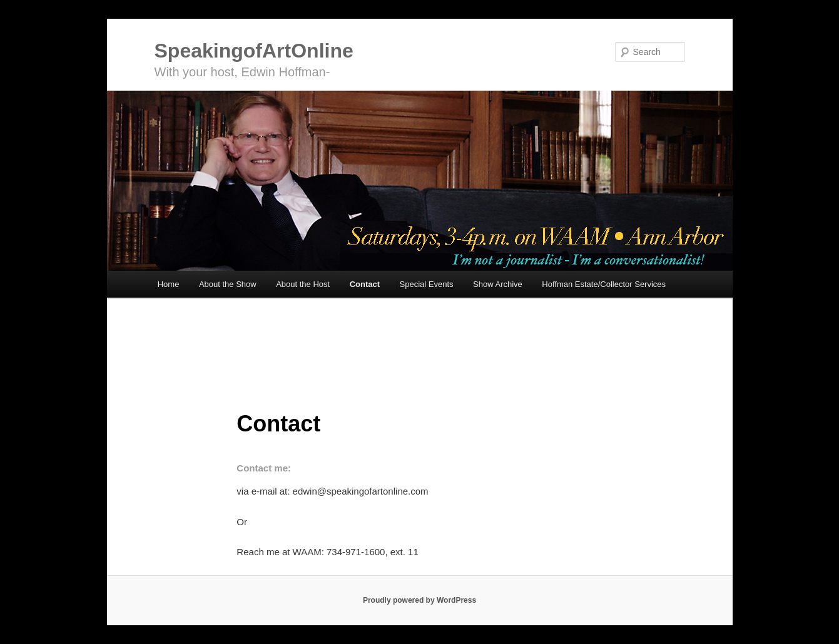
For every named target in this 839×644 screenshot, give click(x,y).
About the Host (303, 284)
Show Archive (498, 284)
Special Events (427, 284)
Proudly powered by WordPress (420, 600)
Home (169, 284)
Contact (365, 284)
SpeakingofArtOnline (254, 51)
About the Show (228, 284)
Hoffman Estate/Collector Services (604, 284)
